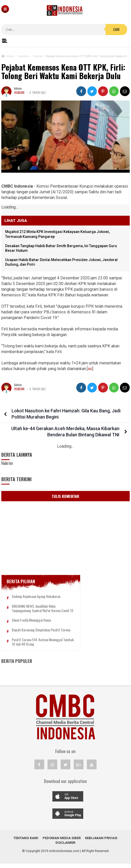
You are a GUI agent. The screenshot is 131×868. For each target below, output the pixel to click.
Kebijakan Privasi (101, 842)
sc (90, 369)
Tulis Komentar (65, 496)
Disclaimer (65, 847)
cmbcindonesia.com (64, 855)
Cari (116, 29)
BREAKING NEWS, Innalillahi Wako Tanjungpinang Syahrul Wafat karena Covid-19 (41, 611)
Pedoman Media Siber (62, 842)
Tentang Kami (26, 842)
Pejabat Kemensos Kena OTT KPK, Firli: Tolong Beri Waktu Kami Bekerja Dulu (63, 72)
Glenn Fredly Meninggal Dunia (31, 625)
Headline (19, 93)
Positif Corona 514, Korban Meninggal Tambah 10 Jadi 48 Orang (37, 646)
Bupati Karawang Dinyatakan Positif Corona (41, 634)
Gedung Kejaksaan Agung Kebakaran (36, 596)
